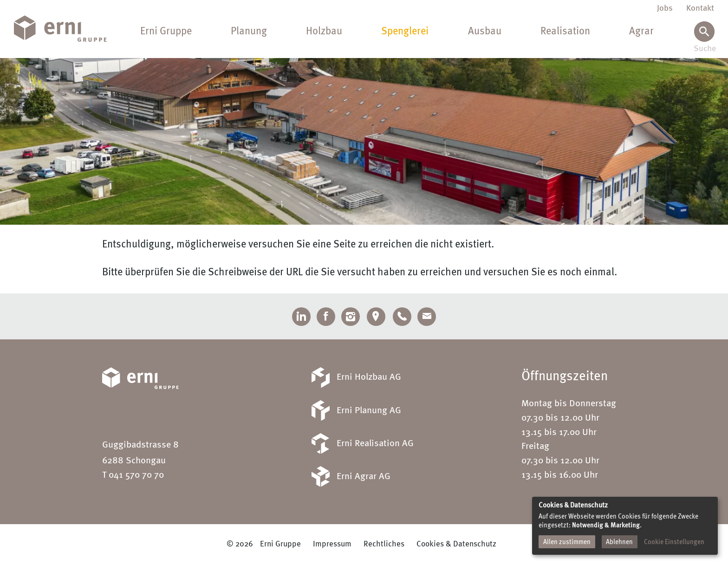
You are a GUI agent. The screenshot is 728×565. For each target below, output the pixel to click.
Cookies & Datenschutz (456, 544)
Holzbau (324, 32)
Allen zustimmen (567, 542)
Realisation (565, 32)
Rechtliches (384, 544)
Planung (249, 32)
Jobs (665, 8)
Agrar (641, 32)
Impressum (332, 544)
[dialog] (625, 526)
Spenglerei (405, 32)
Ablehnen (619, 542)
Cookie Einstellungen (674, 542)
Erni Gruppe (166, 32)
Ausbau (485, 32)
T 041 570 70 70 (133, 475)
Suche (704, 49)
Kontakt (700, 8)
